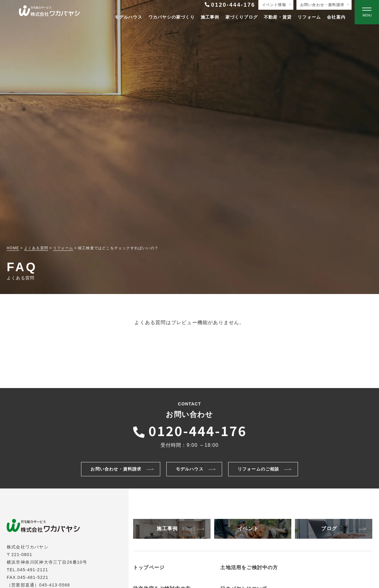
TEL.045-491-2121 (27, 570)
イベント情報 (274, 5)
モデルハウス (128, 17)
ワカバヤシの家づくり (172, 17)
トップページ (149, 567)
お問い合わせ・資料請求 (322, 5)
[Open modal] (367, 12)
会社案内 (336, 17)
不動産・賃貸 (278, 17)
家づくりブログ (242, 17)
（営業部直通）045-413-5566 (38, 585)
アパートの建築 (246, 584)
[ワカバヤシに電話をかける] (189, 430)
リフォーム (309, 17)
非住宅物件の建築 (248, 577)
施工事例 (210, 17)
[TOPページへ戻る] (49, 12)
